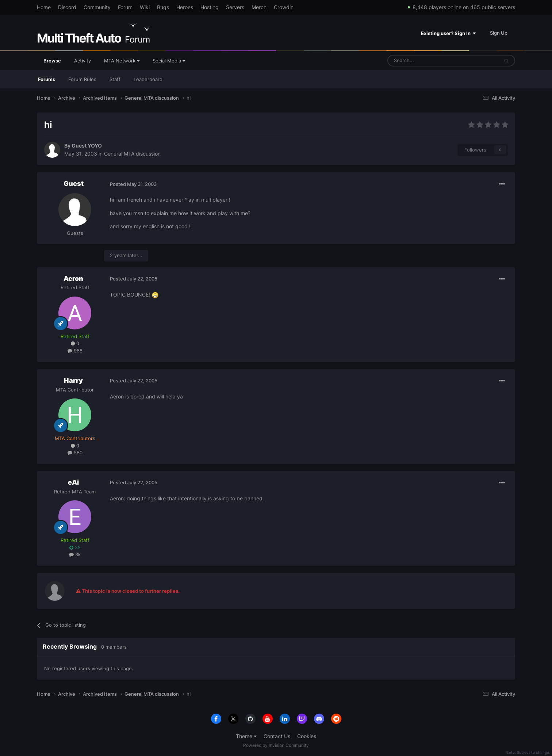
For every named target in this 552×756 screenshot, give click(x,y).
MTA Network (122, 61)
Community (97, 7)
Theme (246, 736)
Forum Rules (82, 79)
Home (44, 7)
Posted (133, 184)
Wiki (145, 7)
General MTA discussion (132, 154)
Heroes (185, 7)
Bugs (163, 7)
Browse (52, 64)
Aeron (73, 278)
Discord (67, 7)
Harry (73, 380)
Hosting (210, 7)
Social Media (169, 61)
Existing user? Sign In (448, 33)
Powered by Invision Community (276, 745)
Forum (125, 7)
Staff (115, 79)
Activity (83, 61)
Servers (235, 7)
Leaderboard (148, 79)
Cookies (307, 736)
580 (75, 453)
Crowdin (284, 7)
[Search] (425, 61)
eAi (73, 482)
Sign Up (499, 33)
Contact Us (277, 736)
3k (75, 554)
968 (75, 351)
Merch (259, 7)
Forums (47, 79)
